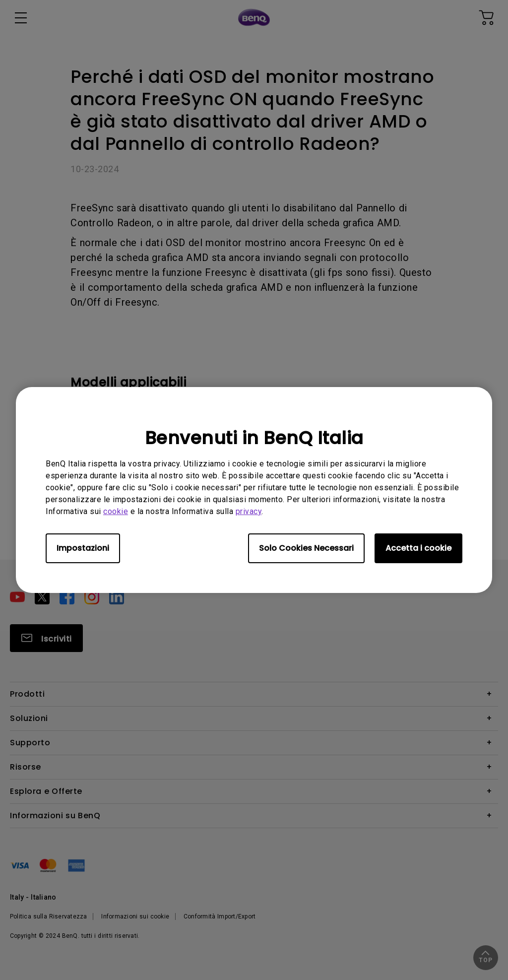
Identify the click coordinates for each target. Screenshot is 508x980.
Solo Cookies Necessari (306, 548)
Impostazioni (83, 548)
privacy (249, 511)
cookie (116, 511)
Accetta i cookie (418, 548)
